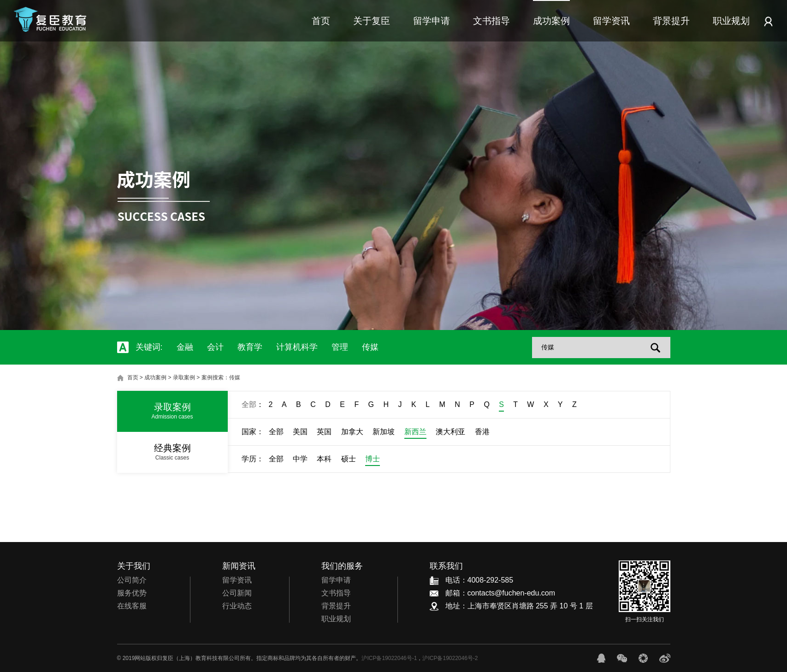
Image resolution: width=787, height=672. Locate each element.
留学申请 (432, 21)
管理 (340, 347)
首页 (321, 21)
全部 (249, 404)
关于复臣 (372, 21)
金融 (185, 347)
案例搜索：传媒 (221, 377)
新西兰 (415, 432)
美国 (300, 432)
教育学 (250, 347)
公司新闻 (237, 593)
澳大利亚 (450, 432)
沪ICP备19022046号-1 (389, 658)
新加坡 (384, 432)
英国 (324, 432)
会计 (215, 347)
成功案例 (551, 21)
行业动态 (237, 606)
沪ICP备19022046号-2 (450, 658)
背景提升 (671, 21)
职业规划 (731, 21)
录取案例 (184, 377)
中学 (300, 459)
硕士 (349, 459)
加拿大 (352, 432)
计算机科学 (297, 347)
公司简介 (132, 580)
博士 (373, 459)
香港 (482, 432)
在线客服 (132, 606)
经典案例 (172, 452)
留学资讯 (611, 21)
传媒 (370, 347)
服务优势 (132, 593)
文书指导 (491, 21)
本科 (324, 459)
